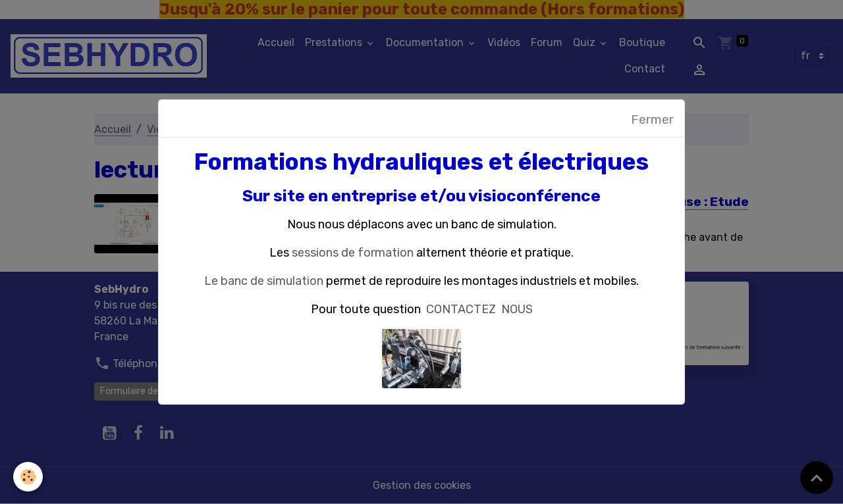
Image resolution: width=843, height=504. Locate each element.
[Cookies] (28, 477)
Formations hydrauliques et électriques (421, 162)
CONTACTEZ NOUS (479, 309)
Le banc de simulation (264, 281)
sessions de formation (353, 253)
